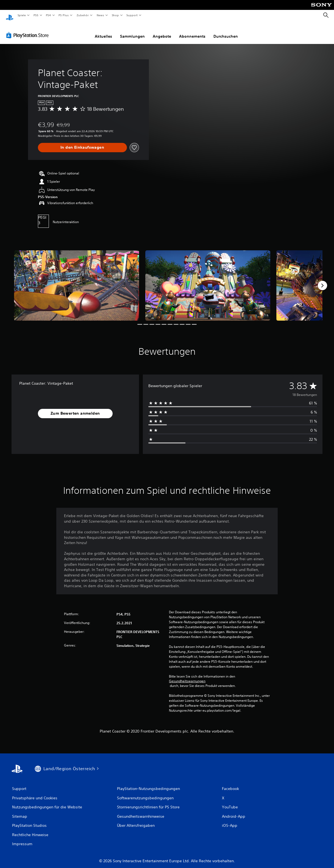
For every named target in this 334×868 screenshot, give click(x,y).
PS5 (36, 15)
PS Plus (64, 15)
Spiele (22, 15)
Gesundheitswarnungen (187, 676)
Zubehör (83, 15)
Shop (115, 15)
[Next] (322, 280)
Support (132, 15)
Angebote (162, 31)
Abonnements (192, 31)
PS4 (49, 15)
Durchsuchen (226, 31)
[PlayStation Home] (10, 15)
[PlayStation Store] (29, 30)
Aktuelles (103, 31)
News (100, 15)
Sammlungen (132, 31)
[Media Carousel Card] (77, 280)
